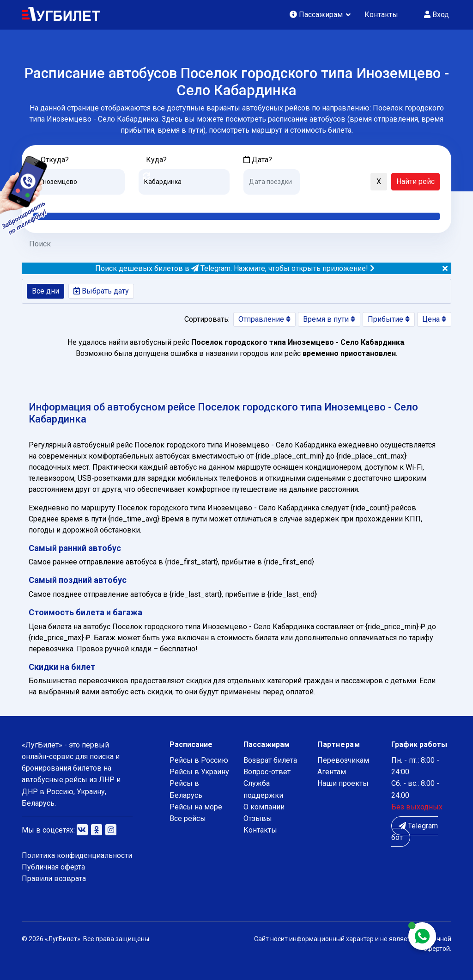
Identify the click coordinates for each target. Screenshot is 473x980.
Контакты (381, 15)
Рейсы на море (196, 807)
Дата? (258, 160)
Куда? (156, 160)
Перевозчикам (343, 760)
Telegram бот (415, 832)
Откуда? (55, 160)
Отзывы (258, 818)
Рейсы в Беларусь (186, 789)
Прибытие (389, 319)
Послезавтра (320, 202)
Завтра (281, 202)
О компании (264, 807)
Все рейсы (188, 818)
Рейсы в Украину (199, 772)
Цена (434, 319)
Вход (437, 15)
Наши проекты (343, 783)
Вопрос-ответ (267, 772)
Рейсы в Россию (199, 760)
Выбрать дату (101, 291)
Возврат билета (270, 760)
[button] (311, 182)
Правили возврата (54, 879)
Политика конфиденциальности (77, 855)
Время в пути (329, 319)
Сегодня (257, 202)
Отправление (264, 319)
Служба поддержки (263, 789)
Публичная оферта (53, 867)
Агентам (332, 772)
